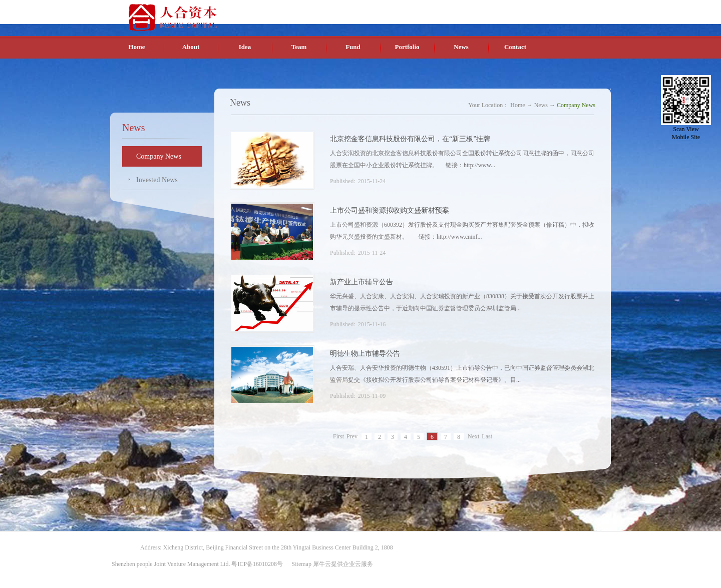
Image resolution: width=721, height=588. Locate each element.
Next (473, 437)
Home (136, 47)
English (538, 10)
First (338, 437)
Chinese (514, 10)
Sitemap (300, 564)
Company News (576, 105)
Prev (352, 437)
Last (487, 437)
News (541, 105)
